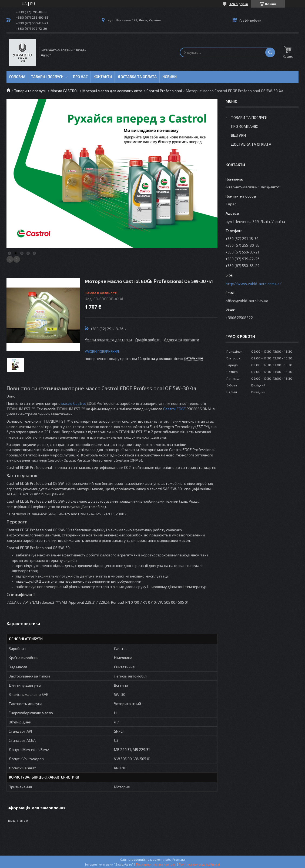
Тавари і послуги (47, 77)
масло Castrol (74, 403)
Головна (17, 77)
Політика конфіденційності (199, 864)
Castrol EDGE (175, 409)
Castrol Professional (164, 91)
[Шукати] (270, 52)
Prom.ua (179, 859)
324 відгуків (239, 4)
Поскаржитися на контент (156, 864)
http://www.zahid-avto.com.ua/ (254, 284)
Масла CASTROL (65, 91)
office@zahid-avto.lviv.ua (247, 301)
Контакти (103, 77)
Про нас (80, 77)
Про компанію (245, 126)
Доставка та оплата (137, 77)
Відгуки (238, 135)
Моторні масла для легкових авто (112, 91)
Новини (170, 77)
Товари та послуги (30, 91)
